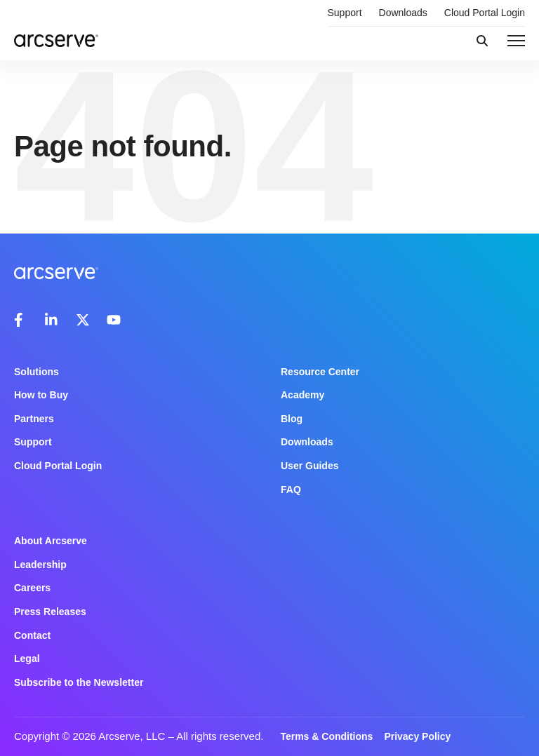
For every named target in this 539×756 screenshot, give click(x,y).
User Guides (310, 466)
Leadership (40, 565)
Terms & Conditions (326, 736)
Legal (27, 659)
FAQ (291, 490)
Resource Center (320, 372)
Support (345, 13)
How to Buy (41, 395)
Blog (292, 419)
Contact (32, 635)
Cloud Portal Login (485, 13)
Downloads (403, 13)
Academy (302, 395)
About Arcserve (51, 541)
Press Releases (50, 612)
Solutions (36, 372)
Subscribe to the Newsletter (79, 682)
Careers (32, 588)
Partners (34, 419)
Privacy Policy (417, 736)
